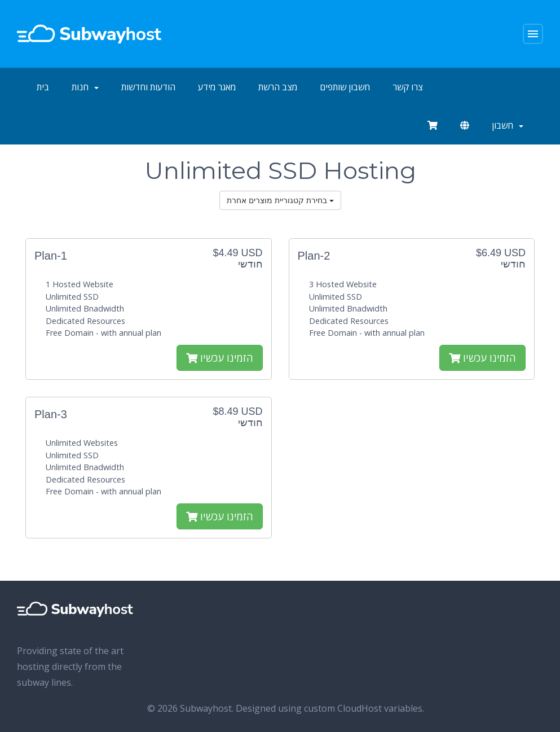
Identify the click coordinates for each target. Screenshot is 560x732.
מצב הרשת (278, 87)
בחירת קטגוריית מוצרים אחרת (280, 200)
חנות (85, 87)
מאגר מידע (217, 87)
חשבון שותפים (345, 87)
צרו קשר (408, 87)
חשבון (508, 125)
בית (43, 87)
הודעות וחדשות (148, 87)
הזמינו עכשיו (220, 358)
